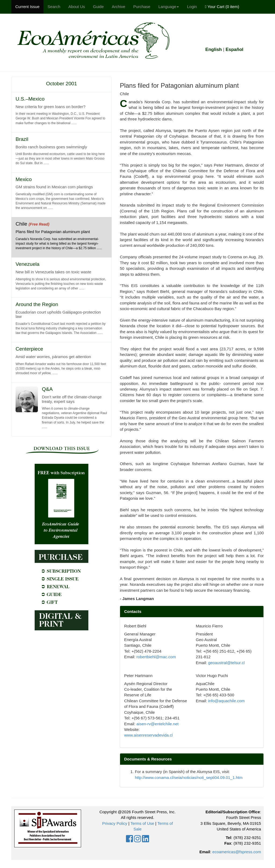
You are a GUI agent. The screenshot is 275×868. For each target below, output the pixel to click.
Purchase (142, 7)
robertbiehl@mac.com (156, 657)
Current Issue (27, 7)
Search (54, 7)
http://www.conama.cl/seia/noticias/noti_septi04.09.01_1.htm (189, 777)
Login (192, 7)
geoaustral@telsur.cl (226, 663)
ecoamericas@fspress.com (237, 852)
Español (234, 49)
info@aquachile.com (226, 701)
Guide (98, 7)
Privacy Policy (115, 823)
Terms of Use (142, 823)
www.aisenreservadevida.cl (148, 735)
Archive (118, 7)
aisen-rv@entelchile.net (158, 724)
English (214, 49)
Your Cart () (222, 7)
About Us (77, 7)
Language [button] (169, 7)
